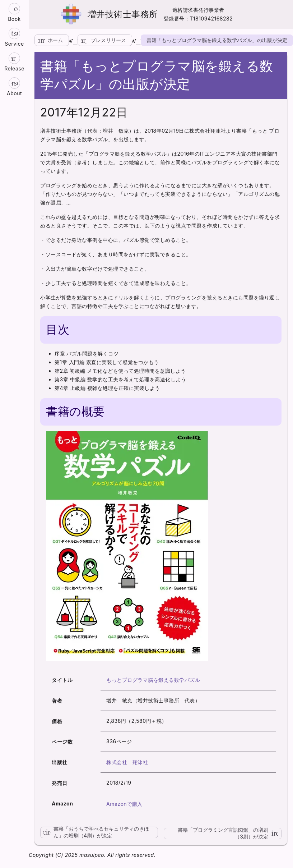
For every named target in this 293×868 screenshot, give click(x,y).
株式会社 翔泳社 (127, 762)
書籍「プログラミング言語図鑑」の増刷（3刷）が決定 (230, 833)
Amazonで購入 (124, 804)
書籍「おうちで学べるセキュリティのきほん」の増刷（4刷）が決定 (95, 832)
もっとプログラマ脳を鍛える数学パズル (153, 680)
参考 (82, 162)
